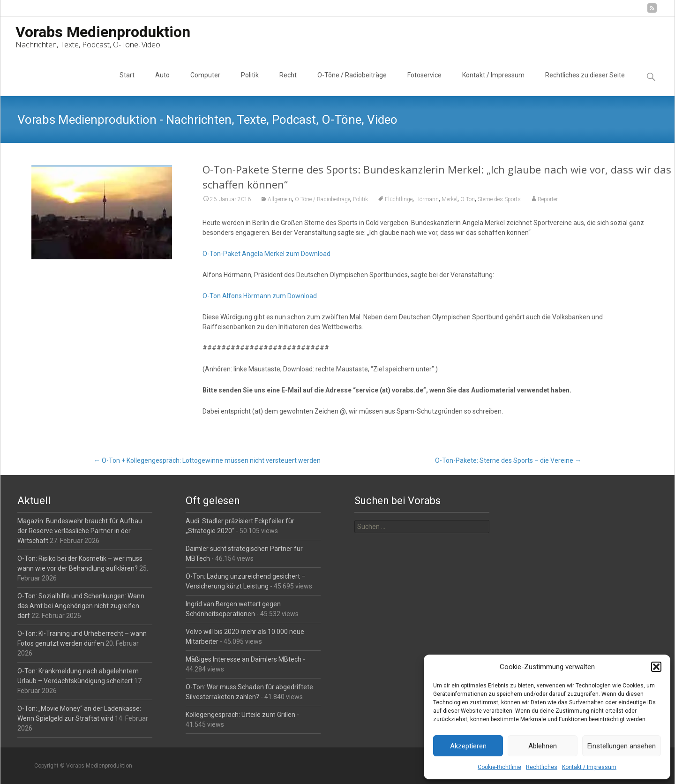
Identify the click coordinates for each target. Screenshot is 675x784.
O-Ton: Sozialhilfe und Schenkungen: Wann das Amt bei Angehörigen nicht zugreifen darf (81, 606)
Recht (288, 83)
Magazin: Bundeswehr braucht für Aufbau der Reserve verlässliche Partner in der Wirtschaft (80, 531)
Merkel (450, 199)
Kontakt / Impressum (589, 767)
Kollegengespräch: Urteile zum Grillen (240, 715)
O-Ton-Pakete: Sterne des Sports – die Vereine (508, 460)
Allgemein (280, 199)
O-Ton (468, 199)
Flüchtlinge (399, 199)
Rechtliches (542, 767)
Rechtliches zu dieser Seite (585, 83)
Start (127, 83)
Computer (205, 83)
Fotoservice (424, 83)
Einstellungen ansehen (622, 746)
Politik (250, 83)
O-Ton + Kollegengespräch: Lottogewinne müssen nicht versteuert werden (207, 460)
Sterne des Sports (499, 199)
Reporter (548, 199)
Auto (162, 83)
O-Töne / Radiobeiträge (352, 83)
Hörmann (427, 199)
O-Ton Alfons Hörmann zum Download (260, 296)
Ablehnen (543, 746)
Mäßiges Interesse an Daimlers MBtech (244, 659)
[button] (656, 667)
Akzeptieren (468, 746)
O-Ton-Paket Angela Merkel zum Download (266, 254)
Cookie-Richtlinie (499, 767)
